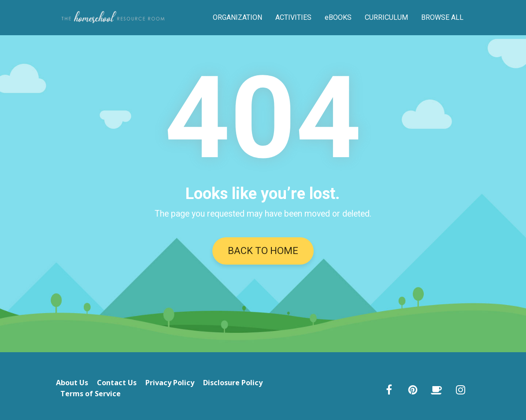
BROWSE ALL (442, 17)
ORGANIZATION (237, 17)
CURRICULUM (386, 17)
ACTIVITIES (293, 17)
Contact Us (117, 383)
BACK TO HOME (263, 251)
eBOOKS (338, 17)
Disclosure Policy (233, 383)
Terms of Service (91, 394)
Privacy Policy (170, 383)
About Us (72, 383)
